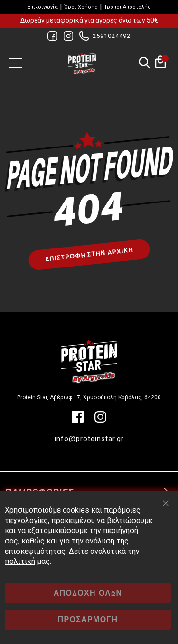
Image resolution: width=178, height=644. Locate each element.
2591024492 (112, 36)
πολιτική (20, 561)
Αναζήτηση (144, 63)
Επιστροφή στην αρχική (89, 255)
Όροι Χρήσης (81, 7)
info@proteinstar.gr (89, 439)
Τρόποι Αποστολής (127, 7)
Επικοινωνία (43, 7)
